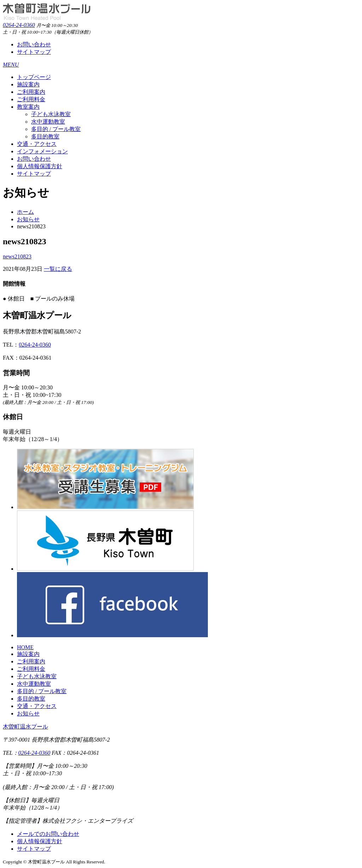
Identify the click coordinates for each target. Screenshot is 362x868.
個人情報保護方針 (40, 166)
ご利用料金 (31, 99)
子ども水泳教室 (51, 114)
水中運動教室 (48, 122)
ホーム (25, 212)
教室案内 (28, 107)
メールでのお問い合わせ (48, 834)
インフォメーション (42, 151)
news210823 (17, 256)
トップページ (34, 77)
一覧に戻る (58, 269)
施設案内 (28, 84)
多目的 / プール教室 (56, 129)
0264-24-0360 (19, 25)
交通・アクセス (37, 144)
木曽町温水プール (25, 727)
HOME (25, 647)
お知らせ (28, 219)
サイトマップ (34, 52)
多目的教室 (45, 136)
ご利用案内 (31, 92)
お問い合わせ (34, 44)
